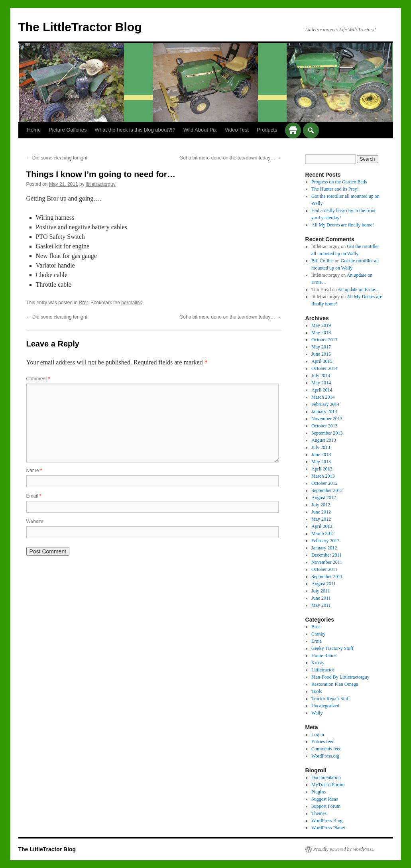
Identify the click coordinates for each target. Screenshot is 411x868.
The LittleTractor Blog (80, 27)
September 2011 (327, 577)
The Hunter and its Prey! (335, 189)
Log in (318, 734)
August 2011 (323, 584)
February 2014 (325, 404)
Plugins (319, 792)
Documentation (326, 777)
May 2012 (321, 519)
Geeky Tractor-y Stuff (332, 648)
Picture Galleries (68, 130)
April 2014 (322, 390)
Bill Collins (323, 261)
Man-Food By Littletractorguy (340, 677)
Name (34, 470)
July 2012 (321, 505)
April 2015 (322, 361)
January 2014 (324, 411)
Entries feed (323, 742)
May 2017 (321, 347)
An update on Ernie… (359, 289)
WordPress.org (325, 756)
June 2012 (321, 512)
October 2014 (324, 368)
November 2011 (327, 562)
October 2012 (324, 483)
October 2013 (324, 426)
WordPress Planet (328, 828)
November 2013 (327, 419)
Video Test (237, 130)
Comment (38, 379)
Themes (319, 813)
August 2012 (324, 498)
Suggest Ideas (324, 799)
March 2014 (323, 397)
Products (267, 130)
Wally (317, 713)
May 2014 (321, 383)
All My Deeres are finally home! (343, 225)
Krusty (318, 663)
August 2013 (324, 440)
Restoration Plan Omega (335, 684)
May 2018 (321, 333)
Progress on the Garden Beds (339, 182)
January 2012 (324, 548)
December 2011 (326, 555)
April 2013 (322, 469)
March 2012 (323, 533)
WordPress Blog (327, 821)
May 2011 (321, 605)
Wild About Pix (200, 130)
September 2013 (327, 433)
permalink (132, 303)
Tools (317, 691)
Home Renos (324, 655)
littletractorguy (101, 184)
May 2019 (321, 325)
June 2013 (321, 455)
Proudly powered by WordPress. (344, 849)
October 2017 (324, 340)
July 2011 (321, 591)
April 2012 (322, 526)
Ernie (317, 641)
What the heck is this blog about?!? (135, 130)
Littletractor (323, 670)
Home (34, 130)
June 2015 (321, 354)
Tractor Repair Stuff (331, 699)
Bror (83, 303)
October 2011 (324, 569)
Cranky (318, 634)
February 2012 (325, 541)
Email (34, 496)
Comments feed (326, 749)
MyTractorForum (328, 785)
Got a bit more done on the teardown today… (230, 158)
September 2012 (327, 490)
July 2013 (321, 447)
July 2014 (321, 376)
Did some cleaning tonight (57, 158)
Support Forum (326, 806)
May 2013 (321, 462)
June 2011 (321, 598)
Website (35, 522)
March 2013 (323, 476)
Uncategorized (325, 706)
